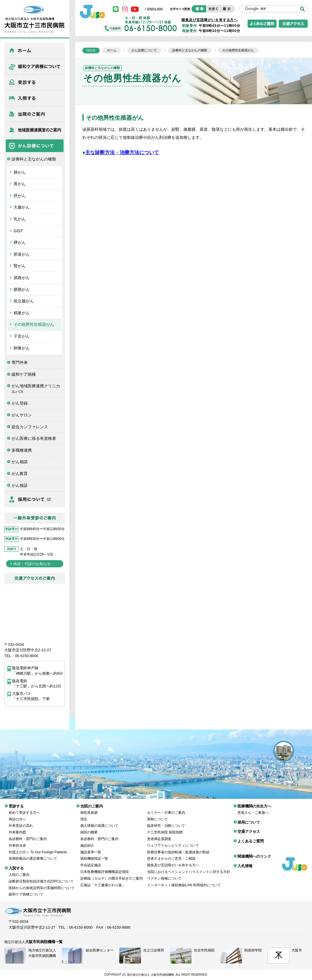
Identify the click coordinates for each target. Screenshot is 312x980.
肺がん (20, 172)
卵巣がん (22, 348)
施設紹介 (87, 841)
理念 (84, 815)
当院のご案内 (35, 114)
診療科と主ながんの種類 (34, 159)
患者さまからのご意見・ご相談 (171, 854)
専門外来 (20, 362)
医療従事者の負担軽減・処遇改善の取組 (178, 848)
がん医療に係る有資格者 (34, 438)
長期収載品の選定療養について (33, 854)
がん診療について (35, 146)
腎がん (20, 266)
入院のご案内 (19, 870)
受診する (35, 82)
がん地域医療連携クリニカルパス (36, 389)
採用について (35, 499)
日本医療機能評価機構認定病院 (105, 867)
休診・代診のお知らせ (32, 564)
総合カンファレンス (30, 427)
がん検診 (20, 485)
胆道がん (22, 254)
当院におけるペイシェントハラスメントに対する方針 (189, 867)
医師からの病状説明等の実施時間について (42, 884)
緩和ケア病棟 (24, 374)
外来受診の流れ (21, 821)
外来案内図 (17, 828)
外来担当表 (17, 841)
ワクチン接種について (164, 874)
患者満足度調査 (159, 835)
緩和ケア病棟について (35, 66)
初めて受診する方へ (24, 808)
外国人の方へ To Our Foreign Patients (38, 848)
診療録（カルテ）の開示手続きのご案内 (112, 874)
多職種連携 (22, 450)
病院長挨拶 (89, 808)
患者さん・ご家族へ (253, 808)
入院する (35, 98)
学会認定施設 (91, 861)
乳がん (20, 219)
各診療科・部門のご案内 (28, 835)
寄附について (157, 815)
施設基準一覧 (91, 848)
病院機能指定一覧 (94, 854)
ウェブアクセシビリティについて (173, 841)
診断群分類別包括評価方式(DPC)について (41, 877)
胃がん (20, 184)
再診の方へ (17, 815)
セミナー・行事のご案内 (166, 808)
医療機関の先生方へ (35, 130)
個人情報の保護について (99, 821)
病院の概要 (89, 828)
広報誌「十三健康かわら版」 (103, 881)
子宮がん (22, 336)
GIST (18, 231)
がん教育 (20, 474)
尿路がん (22, 278)
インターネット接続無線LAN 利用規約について (184, 881)
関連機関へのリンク (254, 852)
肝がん (20, 196)
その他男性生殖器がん (34, 324)
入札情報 (245, 862)
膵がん (20, 242)
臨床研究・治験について (166, 821)
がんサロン (22, 415)
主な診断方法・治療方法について (122, 153)
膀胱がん (22, 289)
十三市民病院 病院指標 (165, 828)
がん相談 (20, 462)
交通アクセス (249, 827)
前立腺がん (24, 301)
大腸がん (22, 207)
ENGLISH (155, 9)
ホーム (35, 51)
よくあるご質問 (251, 837)
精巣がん (22, 313)
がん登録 (20, 403)
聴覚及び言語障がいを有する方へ (209, 20)
